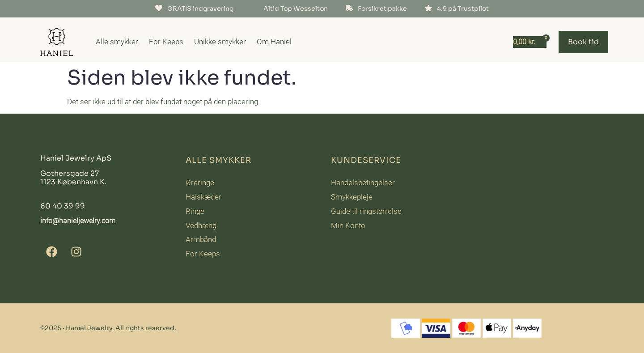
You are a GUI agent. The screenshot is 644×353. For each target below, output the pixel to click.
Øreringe (200, 183)
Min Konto (348, 225)
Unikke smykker (220, 42)
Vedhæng (201, 225)
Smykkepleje (352, 197)
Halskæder (203, 197)
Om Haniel (274, 42)
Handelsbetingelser (363, 183)
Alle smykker (117, 42)
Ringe (195, 211)
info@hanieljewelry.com (78, 221)
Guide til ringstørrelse (366, 211)
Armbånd (201, 239)
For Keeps (166, 42)
